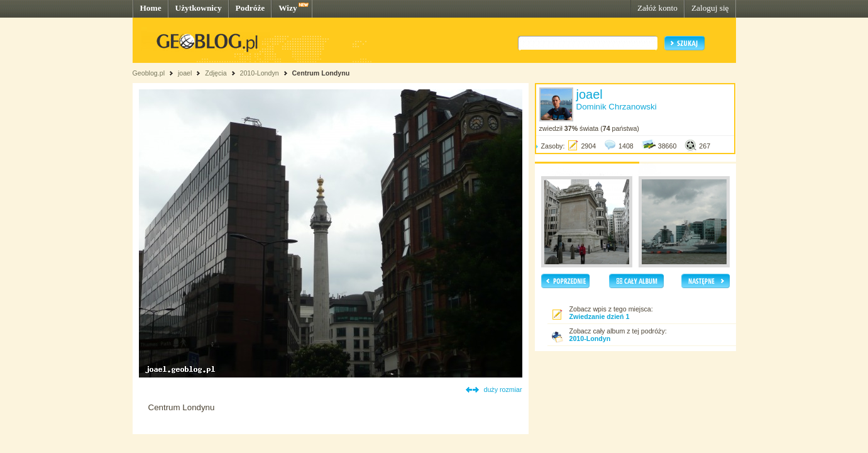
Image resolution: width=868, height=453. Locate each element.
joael (185, 73)
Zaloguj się (710, 8)
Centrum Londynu (321, 73)
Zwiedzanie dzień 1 (600, 316)
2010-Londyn (259, 73)
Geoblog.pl (149, 73)
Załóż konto (657, 8)
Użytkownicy (199, 8)
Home (151, 8)
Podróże (250, 8)
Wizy (288, 8)
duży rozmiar (503, 389)
